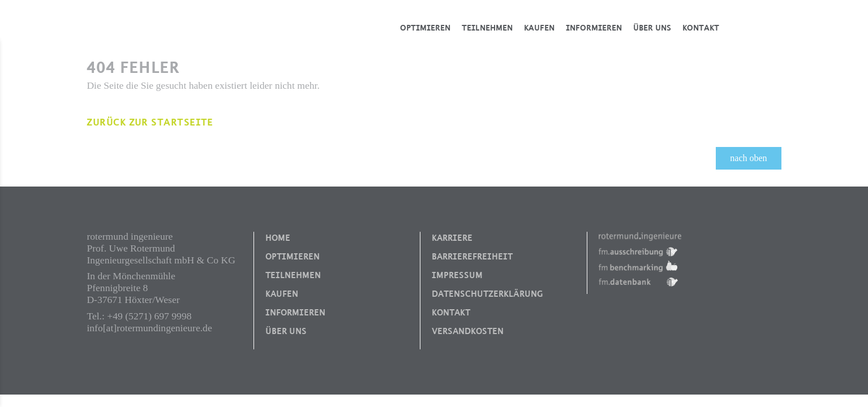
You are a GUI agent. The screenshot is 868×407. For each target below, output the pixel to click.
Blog (756, 28)
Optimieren (425, 28)
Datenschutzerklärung (487, 294)
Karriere (452, 238)
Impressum (457, 275)
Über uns (652, 28)
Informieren (594, 28)
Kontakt (701, 28)
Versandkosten (468, 331)
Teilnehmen (487, 28)
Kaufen (539, 28)
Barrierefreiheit (472, 257)
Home (278, 238)
